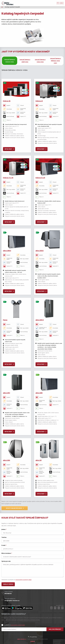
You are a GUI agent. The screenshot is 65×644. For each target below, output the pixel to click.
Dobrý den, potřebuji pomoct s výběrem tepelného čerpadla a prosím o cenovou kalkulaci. (32, 570)
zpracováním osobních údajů (23, 580)
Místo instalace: (32, 556)
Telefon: (32, 540)
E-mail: (32, 548)
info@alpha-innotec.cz (12, 601)
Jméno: (32, 532)
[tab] (10, 61)
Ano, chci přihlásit (55, 629)
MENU (62, 3)
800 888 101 (8, 594)
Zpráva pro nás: (32, 569)
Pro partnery (32, 637)
